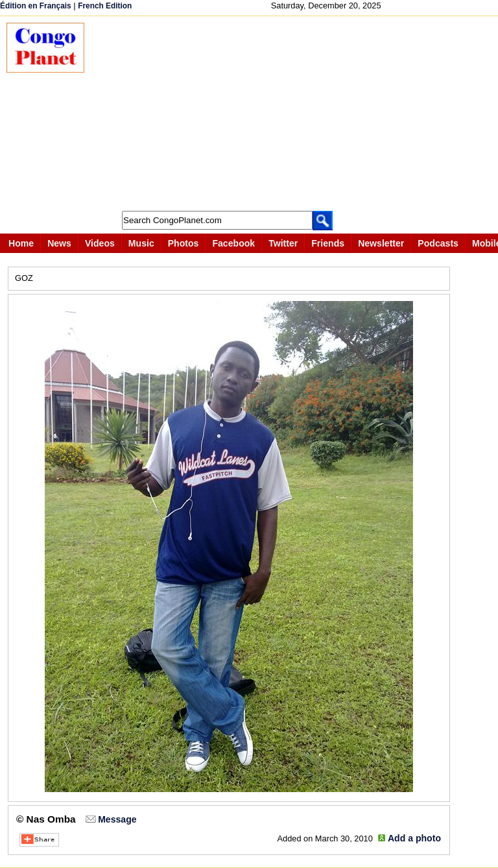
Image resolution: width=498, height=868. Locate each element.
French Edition (105, 6)
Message (117, 819)
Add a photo (414, 838)
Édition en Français (36, 6)
